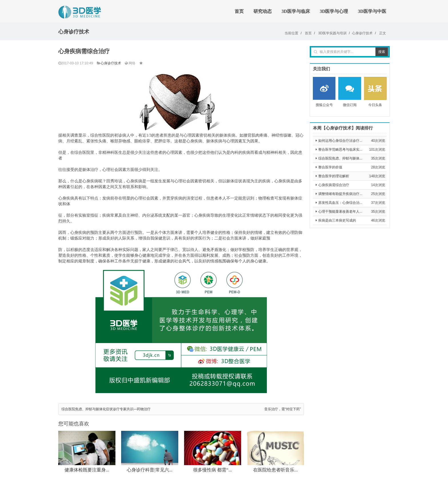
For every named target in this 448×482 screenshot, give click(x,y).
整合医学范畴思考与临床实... (340, 150)
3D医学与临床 (296, 11)
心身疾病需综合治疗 (334, 185)
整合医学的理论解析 (334, 176)
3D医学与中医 (372, 11)
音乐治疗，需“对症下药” (283, 409)
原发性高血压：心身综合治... (340, 203)
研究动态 (263, 11)
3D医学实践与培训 (332, 33)
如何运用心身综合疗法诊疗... (340, 141)
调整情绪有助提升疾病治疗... (340, 194)
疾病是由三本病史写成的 (337, 220)
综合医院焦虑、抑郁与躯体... (340, 158)
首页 (239, 11)
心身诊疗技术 (362, 33)
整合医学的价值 (330, 167)
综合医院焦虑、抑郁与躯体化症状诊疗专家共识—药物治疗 (106, 409)
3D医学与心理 (334, 11)
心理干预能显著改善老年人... (340, 212)
